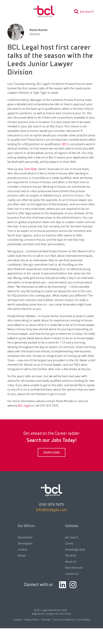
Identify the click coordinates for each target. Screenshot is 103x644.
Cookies (17, 620)
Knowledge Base (75, 549)
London (22, 549)
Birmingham (25, 543)
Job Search (72, 537)
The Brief (71, 556)
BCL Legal (24, 406)
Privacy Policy (32, 620)
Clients (69, 543)
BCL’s (66, 144)
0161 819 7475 (51, 504)
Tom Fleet (30, 169)
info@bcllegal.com (51, 510)
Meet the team (74, 568)
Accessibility (84, 620)
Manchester (25, 537)
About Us (71, 562)
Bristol (22, 556)
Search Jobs (52, 452)
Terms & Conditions (64, 620)
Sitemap (46, 620)
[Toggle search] (85, 12)
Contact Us (72, 574)
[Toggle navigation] (12, 12)
